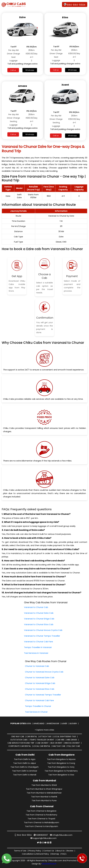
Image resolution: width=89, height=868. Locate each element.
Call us (13, 70)
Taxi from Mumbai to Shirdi (44, 785)
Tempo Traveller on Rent (42, 740)
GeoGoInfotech (49, 864)
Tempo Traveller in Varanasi (38, 647)
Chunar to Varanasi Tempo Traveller (43, 695)
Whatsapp (30, 70)
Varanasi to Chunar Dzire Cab (39, 613)
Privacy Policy (35, 851)
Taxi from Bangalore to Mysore (61, 759)
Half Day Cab (59, 746)
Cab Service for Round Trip (21, 743)
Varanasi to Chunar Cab (36, 607)
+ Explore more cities (44, 730)
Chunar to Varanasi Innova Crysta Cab (44, 672)
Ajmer (64, 723)
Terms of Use (20, 851)
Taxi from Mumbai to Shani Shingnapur (44, 789)
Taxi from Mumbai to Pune (44, 801)
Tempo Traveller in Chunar (38, 706)
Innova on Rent (72, 743)
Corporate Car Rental (20, 746)
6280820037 (41, 835)
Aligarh (73, 723)
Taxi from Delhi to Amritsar (25, 771)
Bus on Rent (57, 743)
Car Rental (32, 737)
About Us (60, 851)
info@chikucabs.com (61, 835)
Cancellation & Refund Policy (35, 854)
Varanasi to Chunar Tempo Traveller (42, 636)
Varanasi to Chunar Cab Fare (38, 642)
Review (70, 851)
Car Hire (60, 740)
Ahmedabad (39, 723)
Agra (29, 723)
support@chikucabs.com (43, 838)
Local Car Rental (42, 746)
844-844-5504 (75, 5)
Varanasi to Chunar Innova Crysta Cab (43, 630)
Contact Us (49, 851)
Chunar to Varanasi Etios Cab (40, 689)
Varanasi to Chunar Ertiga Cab (39, 619)
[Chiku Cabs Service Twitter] (38, 843)
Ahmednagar (53, 723)
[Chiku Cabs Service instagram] (43, 843)
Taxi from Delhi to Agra (25, 759)
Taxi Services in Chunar (36, 712)
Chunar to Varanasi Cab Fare (39, 700)
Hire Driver (72, 740)
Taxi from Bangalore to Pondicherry (61, 771)
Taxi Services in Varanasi (36, 653)
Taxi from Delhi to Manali (25, 775)
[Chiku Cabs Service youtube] (45, 843)
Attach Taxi (45, 737)
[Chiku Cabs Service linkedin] (51, 843)
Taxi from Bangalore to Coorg (61, 763)
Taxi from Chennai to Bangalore (41, 811)
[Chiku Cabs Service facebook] (40, 843)
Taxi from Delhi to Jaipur (25, 763)
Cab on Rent (42, 743)
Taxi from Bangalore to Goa (61, 775)
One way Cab (18, 737)
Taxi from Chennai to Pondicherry (41, 815)
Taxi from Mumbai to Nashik (44, 797)
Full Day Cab (74, 746)
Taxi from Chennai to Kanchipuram (41, 826)
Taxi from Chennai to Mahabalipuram (41, 822)
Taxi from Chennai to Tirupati (41, 819)
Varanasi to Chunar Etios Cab (39, 624)
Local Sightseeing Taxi (65, 737)
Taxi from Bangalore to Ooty (61, 767)
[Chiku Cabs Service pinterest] (48, 843)
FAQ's (64, 854)
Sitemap (55, 854)
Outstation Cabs (19, 740)
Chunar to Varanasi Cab (37, 666)
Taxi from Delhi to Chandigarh (25, 767)
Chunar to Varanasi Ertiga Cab (40, 683)
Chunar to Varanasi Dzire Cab (40, 677)
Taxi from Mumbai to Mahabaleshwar (44, 793)
